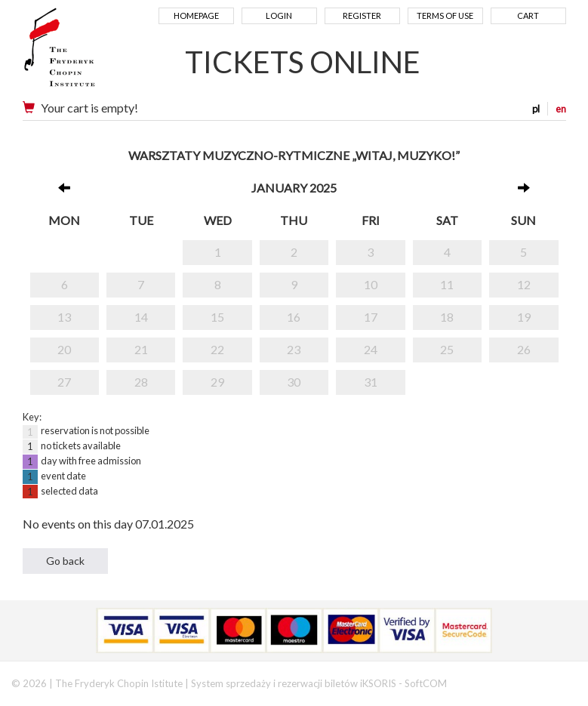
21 (141, 349)
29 (217, 382)
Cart (528, 15)
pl (536, 109)
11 (447, 284)
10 (371, 284)
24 (371, 349)
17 (371, 317)
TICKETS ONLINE (303, 62)
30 (294, 382)
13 (64, 317)
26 (524, 349)
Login (279, 15)
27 (64, 382)
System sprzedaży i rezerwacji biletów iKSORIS (294, 683)
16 (294, 317)
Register (362, 15)
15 (217, 317)
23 (294, 349)
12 (524, 284)
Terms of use (445, 15)
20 (64, 349)
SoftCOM (426, 683)
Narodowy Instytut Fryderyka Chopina (89, 53)
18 (447, 317)
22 (217, 349)
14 (141, 317)
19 (524, 317)
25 (447, 349)
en (561, 109)
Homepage (196, 15)
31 (371, 382)
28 (141, 382)
